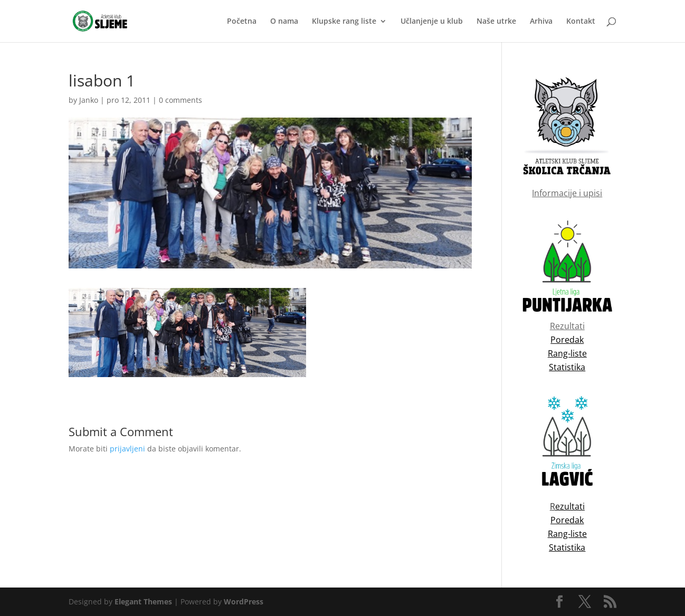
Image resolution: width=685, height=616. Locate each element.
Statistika (567, 547)
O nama (284, 22)
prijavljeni (127, 449)
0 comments (180, 100)
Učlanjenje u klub (432, 22)
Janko (89, 100)
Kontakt (581, 22)
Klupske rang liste (344, 22)
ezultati (570, 506)
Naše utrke (496, 22)
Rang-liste (567, 534)
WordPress (244, 601)
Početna (242, 22)
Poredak (567, 520)
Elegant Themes (143, 601)
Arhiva (541, 22)
